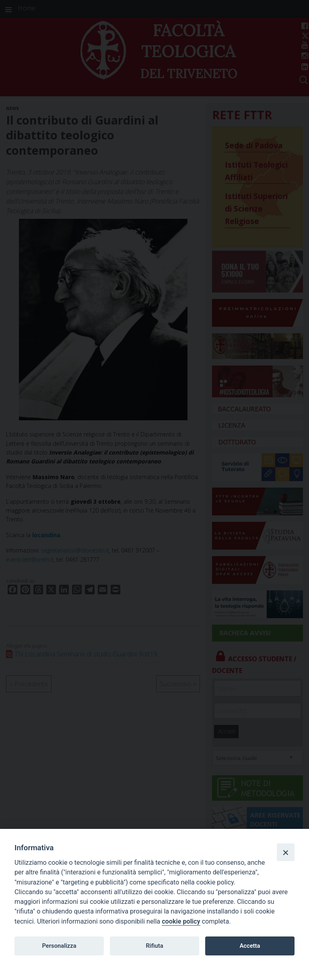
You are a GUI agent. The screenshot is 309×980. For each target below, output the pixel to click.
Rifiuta (154, 946)
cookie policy (181, 921)
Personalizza (59, 946)
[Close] (286, 852)
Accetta (250, 946)
